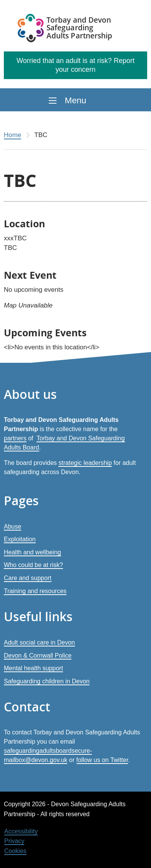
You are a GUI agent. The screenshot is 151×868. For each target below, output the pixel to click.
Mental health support (33, 668)
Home (12, 135)
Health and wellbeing (32, 552)
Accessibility (21, 831)
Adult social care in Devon (39, 642)
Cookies (15, 851)
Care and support (28, 578)
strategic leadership (85, 463)
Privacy (14, 841)
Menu (75, 100)
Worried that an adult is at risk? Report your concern (75, 65)
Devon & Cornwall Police (38, 656)
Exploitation (20, 539)
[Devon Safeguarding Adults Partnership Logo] (66, 29)
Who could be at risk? (33, 565)
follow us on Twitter (102, 760)
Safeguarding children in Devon (47, 681)
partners (15, 438)
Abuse (12, 527)
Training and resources (35, 591)
